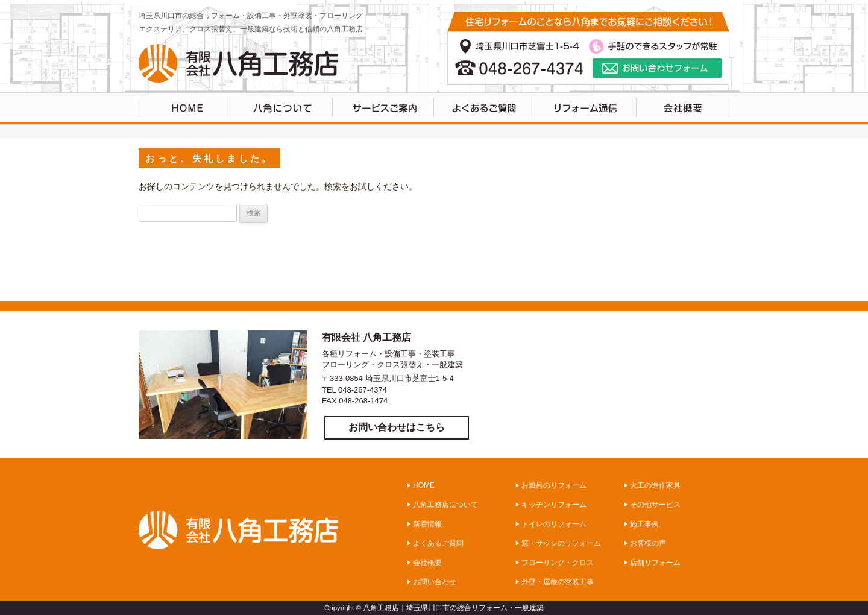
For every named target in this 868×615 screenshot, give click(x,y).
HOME (185, 109)
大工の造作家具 (655, 485)
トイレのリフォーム (554, 524)
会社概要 (427, 563)
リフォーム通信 (586, 109)
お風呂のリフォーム (554, 485)
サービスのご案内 (383, 109)
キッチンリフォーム (554, 505)
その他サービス (655, 505)
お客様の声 (648, 543)
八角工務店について (282, 109)
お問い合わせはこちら (397, 427)
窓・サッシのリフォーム (561, 543)
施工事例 (644, 524)
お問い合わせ (435, 582)
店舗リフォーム (655, 563)
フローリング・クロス (558, 563)
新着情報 (427, 524)
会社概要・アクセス (683, 109)
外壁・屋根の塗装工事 (558, 582)
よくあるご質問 (485, 109)
